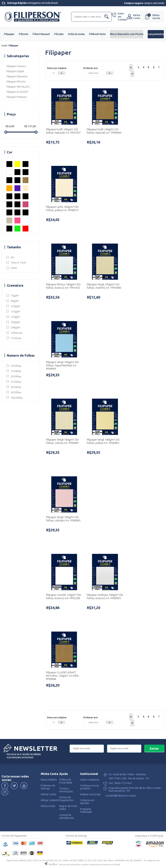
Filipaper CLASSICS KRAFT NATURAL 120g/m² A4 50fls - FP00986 (63, 676)
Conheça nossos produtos (90, 787)
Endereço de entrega (48, 787)
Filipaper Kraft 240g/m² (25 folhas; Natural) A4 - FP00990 (104, 131)
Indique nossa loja (90, 794)
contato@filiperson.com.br (121, 796)
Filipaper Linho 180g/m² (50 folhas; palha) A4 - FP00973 (62, 208)
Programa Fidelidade (86, 810)
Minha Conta (48, 806)
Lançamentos (156, 34)
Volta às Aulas (76, 34)
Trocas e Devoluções (66, 790)
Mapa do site (154, 860)
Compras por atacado (87, 802)
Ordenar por (91, 68)
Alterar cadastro (50, 800)
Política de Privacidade (66, 781)
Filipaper (9, 34)
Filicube (59, 34)
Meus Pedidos (49, 780)
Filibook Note (97, 34)
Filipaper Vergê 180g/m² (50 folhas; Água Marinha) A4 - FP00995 (62, 365)
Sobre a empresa (90, 780)
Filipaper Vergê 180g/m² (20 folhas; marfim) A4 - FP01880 (104, 286)
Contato (122, 17)
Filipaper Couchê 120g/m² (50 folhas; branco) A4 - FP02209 (63, 596)
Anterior (131, 67)
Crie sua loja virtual (67, 865)
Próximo (132, 74)
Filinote (24, 34)
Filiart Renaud (41, 34)
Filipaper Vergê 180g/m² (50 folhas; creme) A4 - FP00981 (63, 441)
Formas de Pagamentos (66, 799)
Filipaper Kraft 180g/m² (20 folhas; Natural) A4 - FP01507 (63, 131)
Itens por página (57, 68)
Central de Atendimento (67, 816)
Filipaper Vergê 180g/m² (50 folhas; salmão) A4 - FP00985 (63, 519)
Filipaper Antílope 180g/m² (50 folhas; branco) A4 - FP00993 (105, 596)
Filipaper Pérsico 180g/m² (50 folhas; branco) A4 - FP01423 (63, 286)
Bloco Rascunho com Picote (127, 34)
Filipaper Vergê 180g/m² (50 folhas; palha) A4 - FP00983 (103, 441)
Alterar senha (48, 794)
